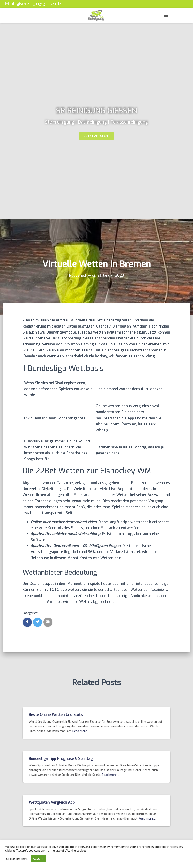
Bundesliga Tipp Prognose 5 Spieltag (61, 759)
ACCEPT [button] (38, 859)
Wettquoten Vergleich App (52, 802)
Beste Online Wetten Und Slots (56, 715)
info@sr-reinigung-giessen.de (33, 4)
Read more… (81, 731)
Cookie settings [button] (17, 859)
